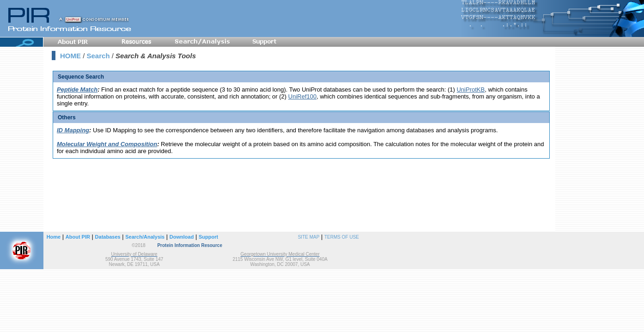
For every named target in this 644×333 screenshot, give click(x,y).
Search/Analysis (145, 237)
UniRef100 (302, 96)
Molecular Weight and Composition (107, 144)
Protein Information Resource (190, 245)
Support (208, 237)
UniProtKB (471, 89)
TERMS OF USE (342, 237)
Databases (108, 237)
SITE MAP (309, 237)
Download (182, 237)
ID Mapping (73, 130)
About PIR (78, 237)
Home (54, 237)
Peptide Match (77, 89)
